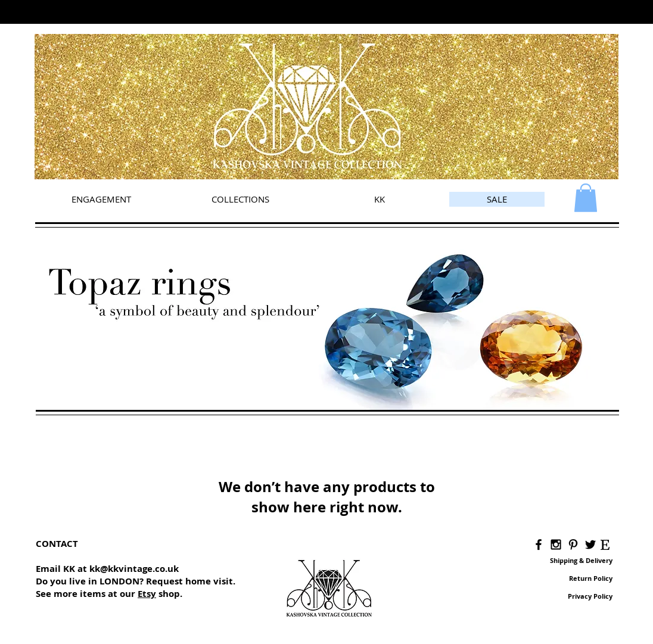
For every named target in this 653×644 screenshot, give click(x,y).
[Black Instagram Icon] (556, 545)
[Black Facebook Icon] (539, 545)
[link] (586, 198)
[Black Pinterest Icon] (573, 545)
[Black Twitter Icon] (590, 545)
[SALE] (497, 199)
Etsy (147, 594)
